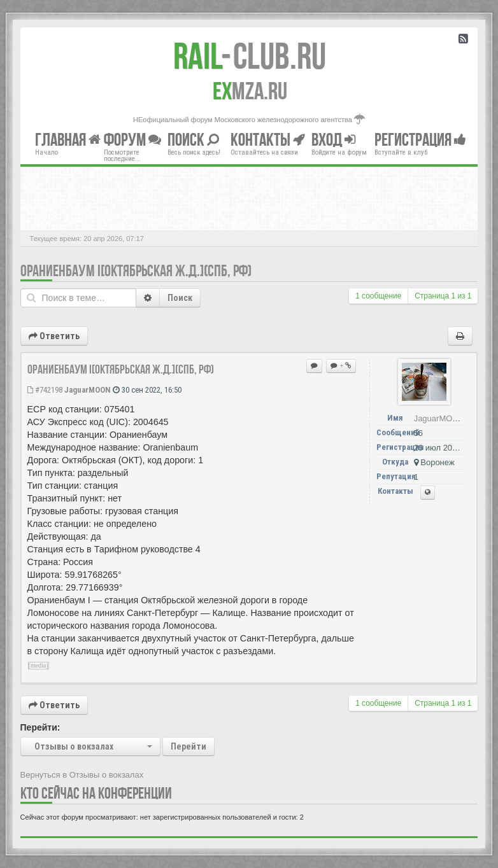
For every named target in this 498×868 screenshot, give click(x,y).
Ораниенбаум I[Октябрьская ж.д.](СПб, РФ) (136, 271)
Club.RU (250, 56)
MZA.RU (250, 91)
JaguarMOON (88, 390)
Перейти (189, 746)
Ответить (54, 336)
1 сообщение (378, 296)
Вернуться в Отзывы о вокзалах (82, 775)
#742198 (45, 390)
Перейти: (40, 727)
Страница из (443, 296)
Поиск (180, 298)
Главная (68, 140)
